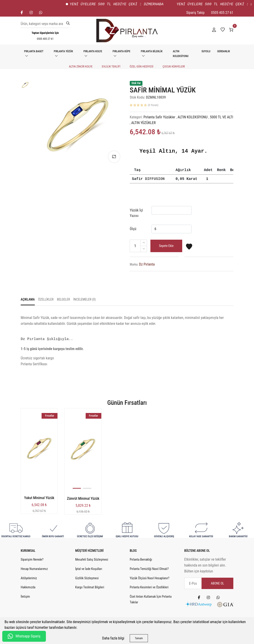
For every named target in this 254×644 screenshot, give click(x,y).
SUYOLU (206, 51)
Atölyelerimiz (29, 578)
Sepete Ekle (166, 246)
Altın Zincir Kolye (81, 66)
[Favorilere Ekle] (189, 249)
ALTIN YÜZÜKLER (143, 123)
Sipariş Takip (195, 13)
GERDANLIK (224, 51)
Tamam (139, 638)
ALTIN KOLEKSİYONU (181, 54)
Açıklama (28, 299)
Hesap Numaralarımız (34, 569)
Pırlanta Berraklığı (141, 559)
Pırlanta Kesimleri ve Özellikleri (149, 587)
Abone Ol (217, 583)
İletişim (25, 597)
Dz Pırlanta (147, 264)
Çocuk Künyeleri (174, 66)
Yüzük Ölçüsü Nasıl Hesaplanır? (149, 578)
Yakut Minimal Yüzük (39, 498)
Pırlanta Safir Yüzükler (159, 117)
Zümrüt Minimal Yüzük (83, 499)
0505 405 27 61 (222, 13)
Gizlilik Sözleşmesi (87, 578)
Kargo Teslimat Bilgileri (90, 587)
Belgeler (63, 299)
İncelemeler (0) (85, 299)
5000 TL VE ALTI (222, 117)
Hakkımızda (28, 587)
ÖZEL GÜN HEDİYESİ (141, 66)
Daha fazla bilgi (113, 638)
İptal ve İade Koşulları (89, 569)
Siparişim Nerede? (32, 559)
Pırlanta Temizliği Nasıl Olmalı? (149, 569)
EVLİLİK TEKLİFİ (111, 66)
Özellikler (46, 299)
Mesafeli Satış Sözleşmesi (92, 559)
